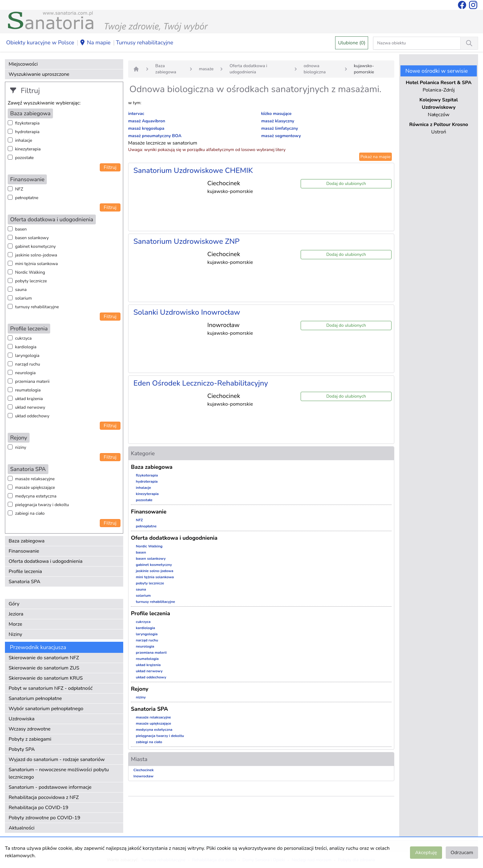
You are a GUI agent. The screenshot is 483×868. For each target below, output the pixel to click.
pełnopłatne (27, 198)
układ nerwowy (30, 407)
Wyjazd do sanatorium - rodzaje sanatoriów (57, 759)
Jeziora (16, 614)
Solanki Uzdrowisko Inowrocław (187, 312)
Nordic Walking (30, 272)
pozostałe (24, 158)
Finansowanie (24, 551)
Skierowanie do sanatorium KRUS (46, 678)
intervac (136, 114)
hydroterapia (27, 132)
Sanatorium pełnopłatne (35, 698)
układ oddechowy (32, 416)
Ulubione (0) (352, 43)
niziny (21, 447)
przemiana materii (32, 381)
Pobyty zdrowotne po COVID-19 (45, 818)
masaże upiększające (35, 487)
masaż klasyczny (278, 121)
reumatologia (28, 390)
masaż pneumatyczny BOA (155, 136)
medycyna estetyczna (36, 496)
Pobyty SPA (22, 749)
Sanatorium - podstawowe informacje (50, 787)
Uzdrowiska (22, 719)
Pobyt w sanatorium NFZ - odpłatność (51, 688)
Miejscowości (23, 64)
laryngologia (27, 356)
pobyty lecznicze (31, 281)
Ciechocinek (144, 770)
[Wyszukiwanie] (469, 43)
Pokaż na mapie (375, 157)
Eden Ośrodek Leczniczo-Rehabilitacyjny (201, 383)
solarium (23, 298)
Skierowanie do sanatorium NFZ (44, 658)
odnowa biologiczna (315, 69)
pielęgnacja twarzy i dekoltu (42, 505)
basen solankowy (32, 238)
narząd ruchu (28, 364)
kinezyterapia (28, 149)
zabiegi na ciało (30, 513)
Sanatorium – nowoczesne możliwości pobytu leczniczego (59, 773)
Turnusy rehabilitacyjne (144, 43)
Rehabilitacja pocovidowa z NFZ (44, 797)
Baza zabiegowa (27, 541)
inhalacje (24, 140)
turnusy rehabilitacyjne (37, 307)
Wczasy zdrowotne (30, 729)
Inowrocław (143, 776)
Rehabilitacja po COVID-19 (39, 808)
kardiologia (26, 347)
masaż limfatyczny (280, 128)
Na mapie (95, 43)
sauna (21, 290)
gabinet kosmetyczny (35, 246)
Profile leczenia (25, 571)
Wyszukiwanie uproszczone (39, 74)
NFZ (19, 189)
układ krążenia (29, 399)
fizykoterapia (27, 123)
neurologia (25, 373)
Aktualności (22, 828)
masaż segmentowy (281, 136)
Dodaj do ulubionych (346, 184)
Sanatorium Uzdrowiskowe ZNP (187, 241)
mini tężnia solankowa (37, 264)
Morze (15, 624)
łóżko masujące (276, 114)
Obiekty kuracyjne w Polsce (40, 43)
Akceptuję (426, 853)
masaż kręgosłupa (146, 128)
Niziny (15, 634)
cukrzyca (23, 338)
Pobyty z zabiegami (30, 739)
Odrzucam (462, 853)
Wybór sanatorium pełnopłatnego (46, 709)
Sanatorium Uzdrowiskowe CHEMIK (193, 170)
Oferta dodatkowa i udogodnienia (46, 561)
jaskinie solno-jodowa (36, 255)
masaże (206, 69)
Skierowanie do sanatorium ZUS (44, 668)
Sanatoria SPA (24, 582)
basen (21, 229)
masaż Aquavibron (147, 121)
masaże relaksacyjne (35, 479)
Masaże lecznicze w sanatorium (163, 143)
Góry (14, 604)
